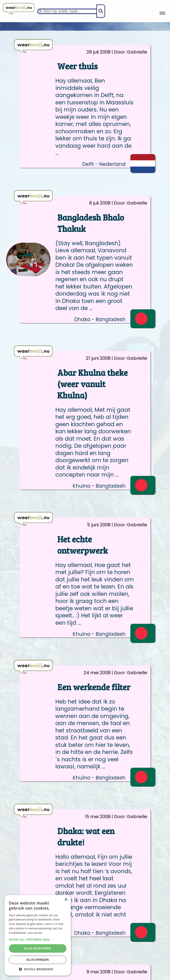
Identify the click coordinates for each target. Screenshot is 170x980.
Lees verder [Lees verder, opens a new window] (35, 933)
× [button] (66, 900)
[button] (38, 939)
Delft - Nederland (104, 164)
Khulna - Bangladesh (99, 486)
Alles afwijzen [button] (38, 960)
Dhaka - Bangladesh (100, 319)
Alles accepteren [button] (38, 948)
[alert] (38, 935)
